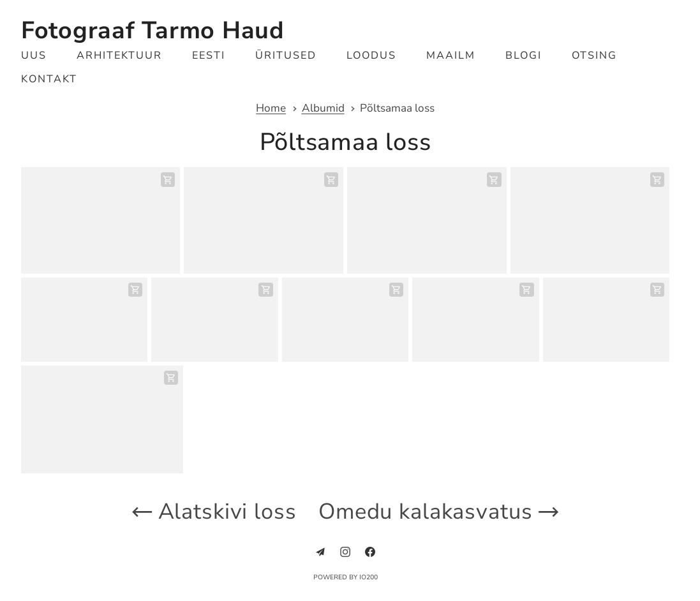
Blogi (524, 56)
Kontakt (49, 79)
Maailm (451, 56)
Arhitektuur (119, 56)
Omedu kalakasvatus (440, 511)
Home (271, 109)
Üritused (286, 56)
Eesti (209, 56)
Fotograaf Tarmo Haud (153, 30)
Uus (34, 56)
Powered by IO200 (346, 577)
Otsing (594, 56)
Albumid (323, 109)
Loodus (371, 56)
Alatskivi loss (212, 511)
